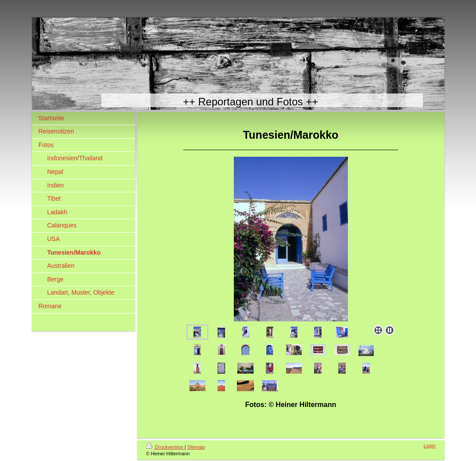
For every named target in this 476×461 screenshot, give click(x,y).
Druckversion (165, 447)
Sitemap (196, 447)
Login (430, 446)
